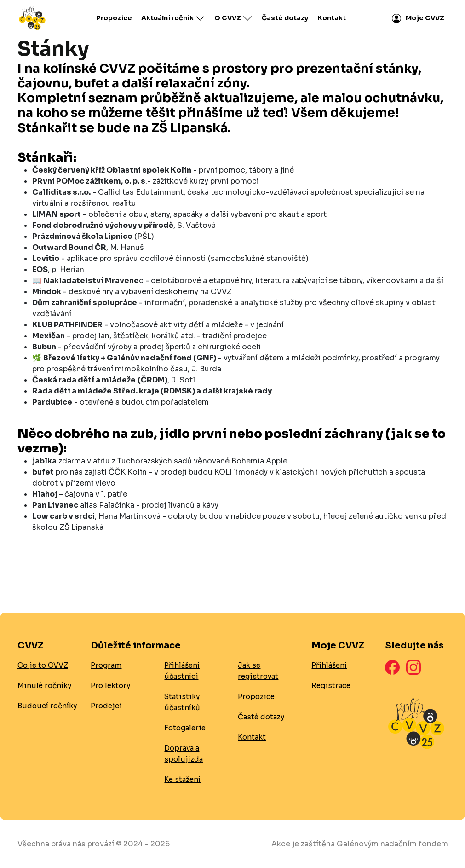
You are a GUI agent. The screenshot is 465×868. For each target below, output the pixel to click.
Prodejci (106, 706)
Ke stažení (182, 779)
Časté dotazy (285, 18)
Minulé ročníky (44, 686)
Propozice (114, 18)
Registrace (331, 686)
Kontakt (332, 18)
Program (106, 665)
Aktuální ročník (173, 18)
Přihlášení (329, 665)
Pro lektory (110, 686)
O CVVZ (233, 18)
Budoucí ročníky (47, 706)
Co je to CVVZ (43, 665)
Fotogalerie (185, 728)
